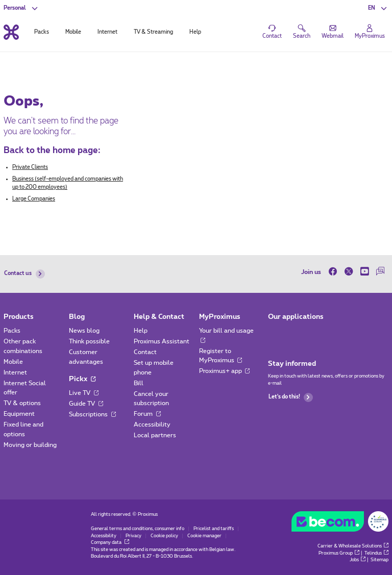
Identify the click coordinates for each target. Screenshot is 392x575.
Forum (147, 414)
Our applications (296, 317)
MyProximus (220, 317)
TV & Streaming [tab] (153, 32)
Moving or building (30, 445)
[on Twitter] (349, 272)
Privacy (133, 536)
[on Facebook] (335, 272)
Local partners (155, 435)
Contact (145, 352)
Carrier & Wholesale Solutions (353, 546)
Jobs (358, 560)
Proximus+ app (225, 371)
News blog (84, 331)
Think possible (89, 341)
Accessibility (152, 424)
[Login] (370, 32)
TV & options (22, 403)
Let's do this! (291, 397)
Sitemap (379, 560)
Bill (139, 383)
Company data (110, 543)
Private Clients (30, 167)
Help (141, 331)
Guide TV (86, 404)
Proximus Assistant (162, 341)
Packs (12, 331)
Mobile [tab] (73, 32)
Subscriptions (92, 414)
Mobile (13, 362)
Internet (15, 372)
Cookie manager (204, 536)
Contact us (24, 274)
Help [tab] (195, 32)
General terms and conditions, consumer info (138, 529)
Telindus (376, 553)
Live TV (84, 393)
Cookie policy (164, 536)
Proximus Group (339, 553)
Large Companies (34, 199)
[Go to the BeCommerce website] (340, 523)
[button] (378, 8)
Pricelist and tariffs (214, 529)
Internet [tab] (107, 32)
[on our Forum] (381, 272)
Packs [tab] (42, 32)
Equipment (19, 414)
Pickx (82, 379)
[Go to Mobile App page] (275, 333)
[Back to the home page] (11, 32)
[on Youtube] (365, 272)
